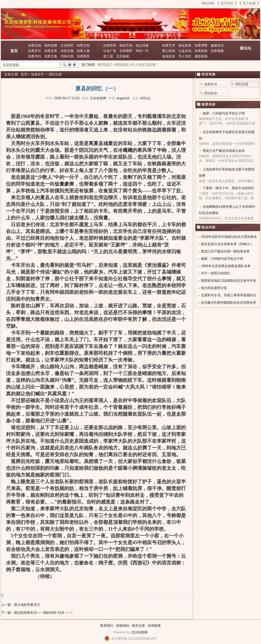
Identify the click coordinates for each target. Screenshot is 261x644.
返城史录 (169, 56)
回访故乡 (211, 93)
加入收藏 (249, 3)
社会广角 (110, 51)
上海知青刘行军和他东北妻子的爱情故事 (227, 172)
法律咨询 (110, 45)
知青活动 (35, 45)
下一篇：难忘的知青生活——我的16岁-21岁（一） (38, 613)
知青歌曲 (201, 51)
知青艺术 (169, 45)
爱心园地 (169, 51)
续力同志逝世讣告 (214, 288)
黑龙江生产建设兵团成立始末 (224, 151)
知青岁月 (35, 51)
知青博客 (201, 45)
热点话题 (142, 45)
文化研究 (67, 45)
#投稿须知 (121, 65)
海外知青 (51, 45)
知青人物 (83, 51)
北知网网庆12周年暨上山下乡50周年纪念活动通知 (227, 210)
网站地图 (208, 3)
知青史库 (51, 51)
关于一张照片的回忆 (216, 273)
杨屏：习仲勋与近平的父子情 (224, 113)
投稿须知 (123, 626)
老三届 (108, 56)
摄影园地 (201, 56)
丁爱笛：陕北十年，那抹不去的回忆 (229, 188)
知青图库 (83, 56)
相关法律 (138, 626)
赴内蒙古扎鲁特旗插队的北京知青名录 (229, 303)
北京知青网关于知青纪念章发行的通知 (227, 135)
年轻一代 (142, 51)
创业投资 (185, 45)
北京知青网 (139, 632)
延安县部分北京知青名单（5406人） (227, 244)
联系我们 (107, 626)
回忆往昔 (55, 74)
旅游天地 (126, 45)
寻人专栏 (185, 56)
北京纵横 (123, 56)
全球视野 (126, 51)
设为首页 (227, 3)
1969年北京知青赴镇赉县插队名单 (226, 266)
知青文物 (67, 51)
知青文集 (51, 56)
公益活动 (185, 51)
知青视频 (217, 51)
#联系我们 (105, 65)
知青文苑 (83, 45)
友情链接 (154, 626)
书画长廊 (67, 56)
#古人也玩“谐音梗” (144, 65)
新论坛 (246, 48)
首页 (14, 51)
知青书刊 (35, 56)
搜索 (70, 65)
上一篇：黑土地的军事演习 (21, 605)
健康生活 (217, 45)
